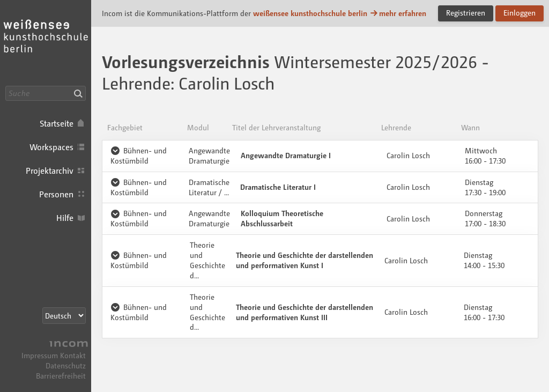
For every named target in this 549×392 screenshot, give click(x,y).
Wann (470, 127)
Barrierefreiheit (61, 376)
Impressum (40, 355)
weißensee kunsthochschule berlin (310, 13)
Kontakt (73, 355)
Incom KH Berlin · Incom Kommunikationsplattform (46, 43)
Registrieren (466, 13)
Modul (198, 127)
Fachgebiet (125, 127)
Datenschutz (66, 365)
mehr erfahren (398, 13)
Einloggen (520, 13)
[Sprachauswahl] (64, 316)
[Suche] (46, 93)
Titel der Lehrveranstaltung (276, 127)
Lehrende (396, 127)
